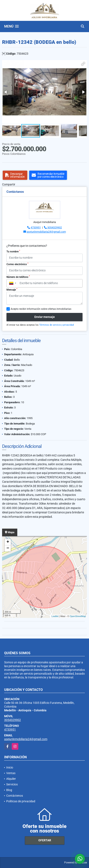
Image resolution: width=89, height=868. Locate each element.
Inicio (10, 767)
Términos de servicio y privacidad (56, 325)
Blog (9, 790)
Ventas (11, 773)
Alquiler (11, 779)
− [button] (8, 548)
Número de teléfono (18, 277)
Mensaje (12, 290)
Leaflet (55, 616)
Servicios (12, 784)
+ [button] (8, 542)
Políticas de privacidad (21, 801)
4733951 (36, 227)
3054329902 (55, 227)
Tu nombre (13, 251)
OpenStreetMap (78, 616)
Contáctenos (15, 796)
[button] (83, 64)
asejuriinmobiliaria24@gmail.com (46, 232)
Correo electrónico (17, 264)
